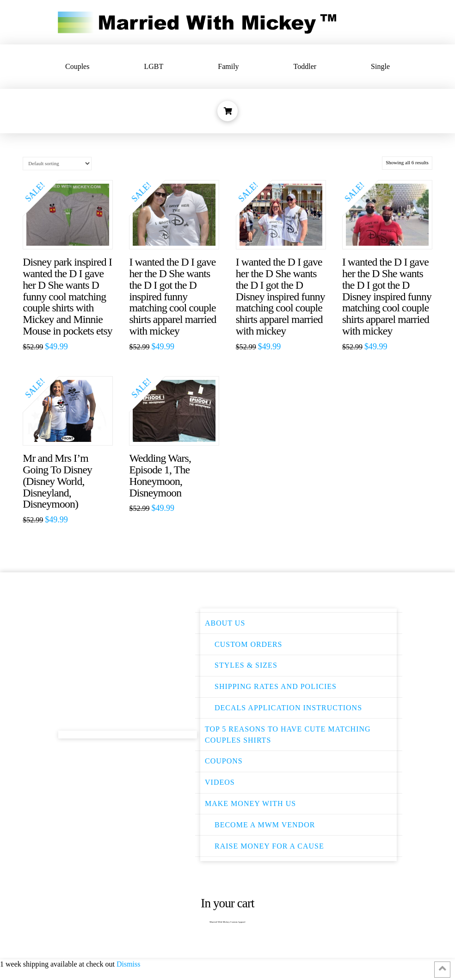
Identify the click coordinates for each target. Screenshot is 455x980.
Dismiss (129, 964)
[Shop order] (57, 164)
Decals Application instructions (288, 708)
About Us (225, 623)
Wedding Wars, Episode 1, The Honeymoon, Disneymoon (160, 475)
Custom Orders (249, 644)
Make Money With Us (250, 803)
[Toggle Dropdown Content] (227, 111)
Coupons (224, 761)
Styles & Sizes (246, 665)
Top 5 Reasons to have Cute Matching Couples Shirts (288, 735)
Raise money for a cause (269, 846)
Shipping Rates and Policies (276, 686)
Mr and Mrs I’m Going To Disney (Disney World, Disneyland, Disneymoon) (57, 481)
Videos (220, 782)
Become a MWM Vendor (265, 825)
